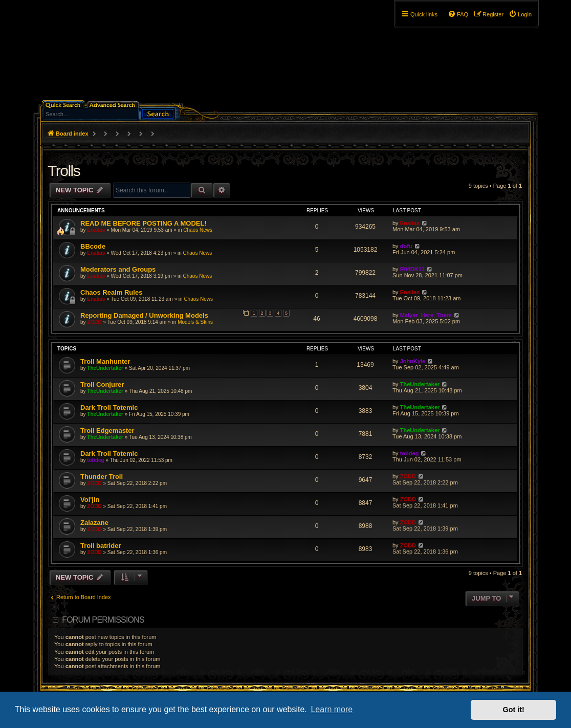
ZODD (94, 322)
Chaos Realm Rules (111, 292)
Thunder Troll (102, 477)
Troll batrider (101, 546)
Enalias (96, 230)
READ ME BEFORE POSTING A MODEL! (144, 223)
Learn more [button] (332, 709)
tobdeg (95, 460)
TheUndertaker (105, 368)
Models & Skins (195, 322)
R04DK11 (412, 269)
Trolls (64, 171)
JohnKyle (413, 361)
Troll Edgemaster (107, 431)
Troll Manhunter (105, 361)
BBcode (93, 246)
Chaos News (198, 230)
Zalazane (94, 523)
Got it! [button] (514, 710)
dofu (406, 246)
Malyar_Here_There (426, 315)
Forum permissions (103, 620)
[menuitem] (520, 14)
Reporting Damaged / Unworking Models (144, 315)
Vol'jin (90, 500)
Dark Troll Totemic (109, 407)
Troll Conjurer (102, 384)
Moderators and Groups (118, 269)
